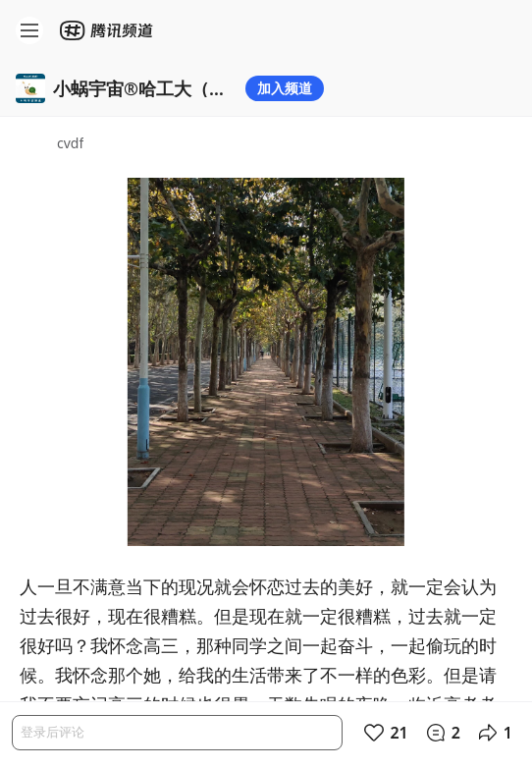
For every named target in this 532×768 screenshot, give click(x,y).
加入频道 (285, 88)
